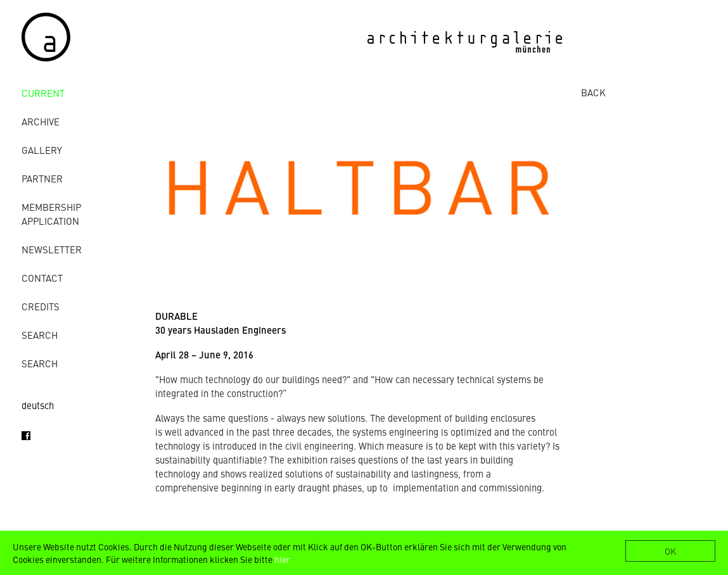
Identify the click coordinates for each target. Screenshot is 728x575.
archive (41, 121)
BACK (593, 92)
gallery (42, 150)
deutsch (38, 405)
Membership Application (51, 214)
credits (41, 306)
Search (40, 335)
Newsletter (52, 249)
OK (670, 551)
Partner (42, 178)
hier (282, 559)
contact (42, 278)
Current (43, 93)
